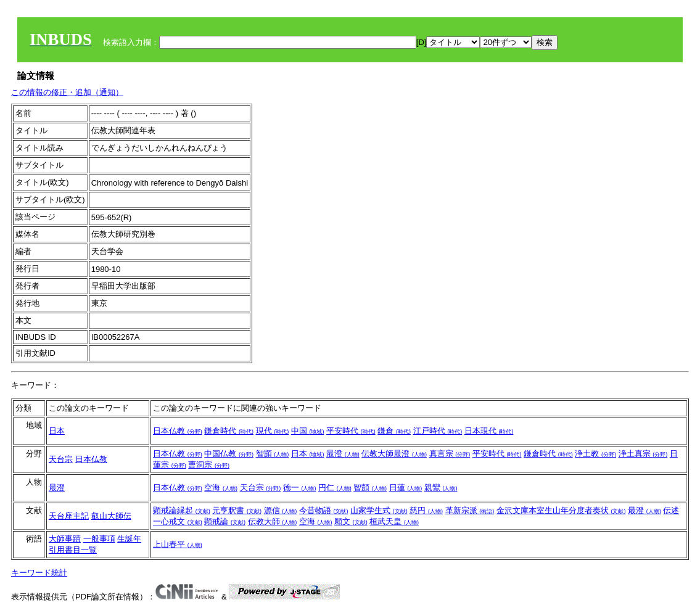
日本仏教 (178, 431)
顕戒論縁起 (182, 510)
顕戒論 (225, 521)
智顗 (273, 454)
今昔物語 (324, 510)
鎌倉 (394, 431)
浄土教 (595, 454)
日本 (57, 431)
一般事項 (99, 539)
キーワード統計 (39, 573)
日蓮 (406, 488)
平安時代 (351, 431)
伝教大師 (273, 521)
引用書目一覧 (73, 550)
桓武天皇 (394, 521)
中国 (308, 431)
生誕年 (129, 539)
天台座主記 (69, 516)
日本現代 (489, 431)
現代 (273, 431)
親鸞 (441, 488)
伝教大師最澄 (394, 454)
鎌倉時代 (229, 431)
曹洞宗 (209, 465)
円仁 (335, 488)
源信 (281, 510)
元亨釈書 (237, 510)
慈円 (426, 510)
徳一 (300, 488)
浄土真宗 (643, 454)
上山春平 (178, 544)
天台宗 (61, 459)
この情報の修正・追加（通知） (67, 92)
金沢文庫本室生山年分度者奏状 (561, 510)
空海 (221, 488)
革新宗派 (470, 510)
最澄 (343, 454)
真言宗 (450, 454)
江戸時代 (438, 431)
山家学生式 (379, 510)
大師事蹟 (65, 539)
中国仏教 (229, 454)
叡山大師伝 (111, 516)
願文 (351, 521)
